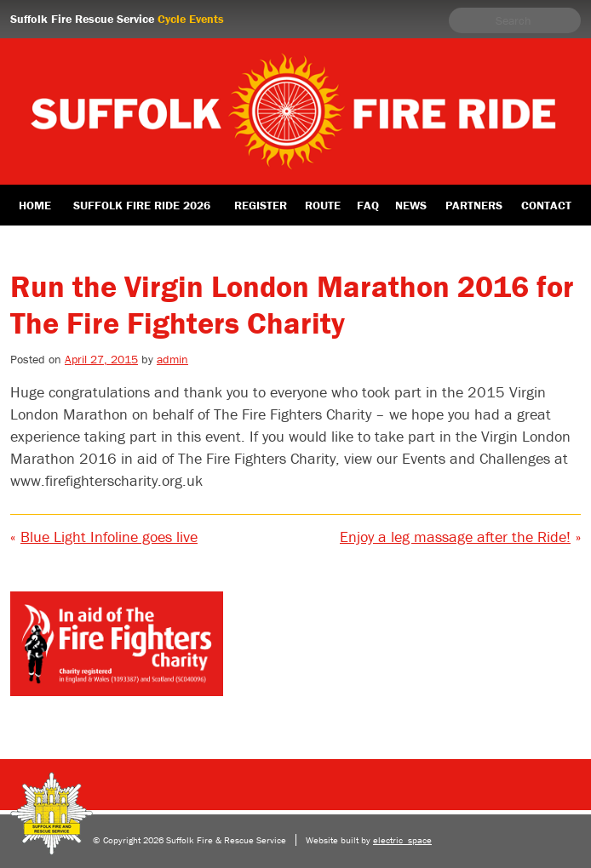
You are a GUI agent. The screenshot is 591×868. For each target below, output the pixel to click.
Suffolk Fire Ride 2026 (142, 205)
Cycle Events (191, 19)
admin (172, 359)
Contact (546, 205)
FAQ (368, 205)
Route (323, 205)
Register (261, 205)
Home (35, 205)
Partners (474, 205)
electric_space (402, 840)
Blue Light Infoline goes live (109, 537)
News (411, 205)
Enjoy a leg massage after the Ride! (455, 537)
